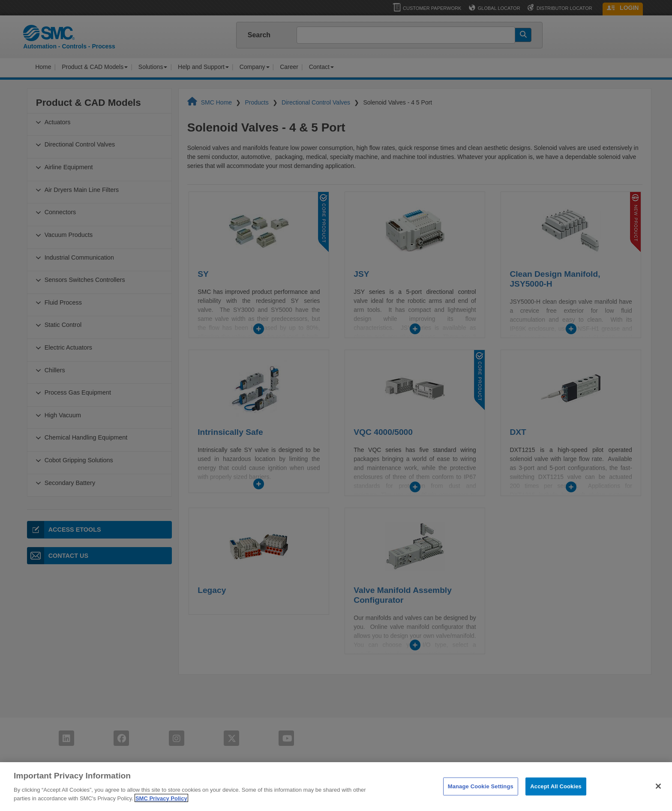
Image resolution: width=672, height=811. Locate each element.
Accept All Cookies (556, 794)
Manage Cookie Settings (481, 794)
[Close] (658, 794)
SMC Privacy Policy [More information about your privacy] (161, 806)
